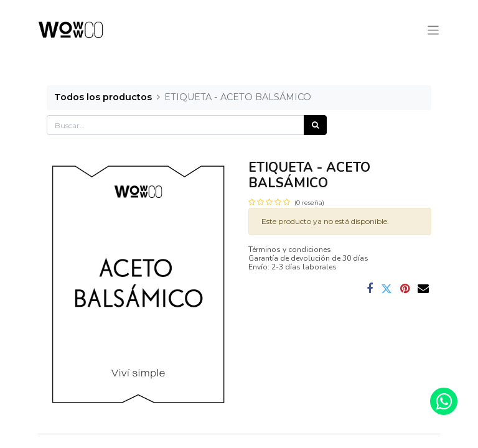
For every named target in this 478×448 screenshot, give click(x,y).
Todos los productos (103, 97)
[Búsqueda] (315, 125)
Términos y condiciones (290, 250)
